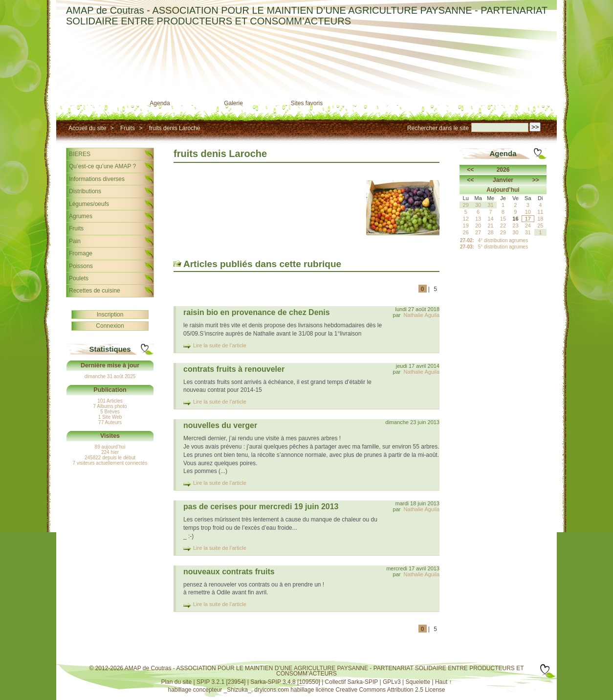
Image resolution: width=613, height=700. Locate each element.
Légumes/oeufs (89, 204)
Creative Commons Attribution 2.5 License (390, 690)
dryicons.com (272, 690)
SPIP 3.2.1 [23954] (221, 682)
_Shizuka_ (238, 690)
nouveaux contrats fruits (229, 572)
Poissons (81, 266)
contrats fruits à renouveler (234, 369)
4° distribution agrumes (503, 240)
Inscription (110, 315)
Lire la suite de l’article (220, 345)
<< (470, 170)
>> (536, 180)
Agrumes (81, 216)
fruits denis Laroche (175, 128)
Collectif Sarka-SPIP (352, 682)
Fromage (81, 253)
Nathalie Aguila (422, 315)
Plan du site (176, 682)
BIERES (80, 154)
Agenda (160, 103)
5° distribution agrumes (503, 247)
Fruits (128, 128)
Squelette (418, 682)
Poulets (79, 278)
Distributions (85, 191)
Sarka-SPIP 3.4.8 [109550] (285, 682)
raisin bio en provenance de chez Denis (257, 312)
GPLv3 (392, 682)
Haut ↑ (444, 682)
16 (515, 219)
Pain (75, 241)
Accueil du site (87, 128)
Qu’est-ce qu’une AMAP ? (102, 166)
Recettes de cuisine (95, 291)
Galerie (233, 103)
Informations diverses (97, 179)
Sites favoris (307, 103)
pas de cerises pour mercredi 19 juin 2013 (261, 507)
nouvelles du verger (220, 425)
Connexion (110, 326)
